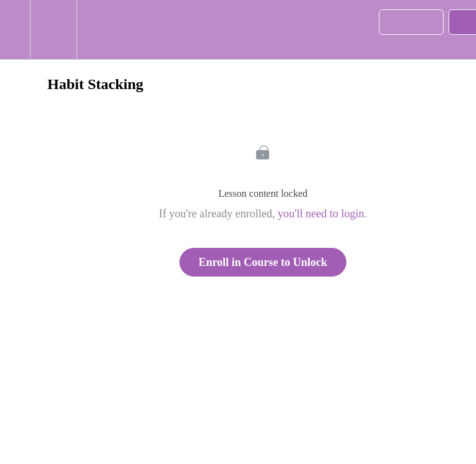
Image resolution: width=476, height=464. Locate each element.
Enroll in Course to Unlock (263, 262)
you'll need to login (321, 214)
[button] (15, 30)
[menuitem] (53, 30)
